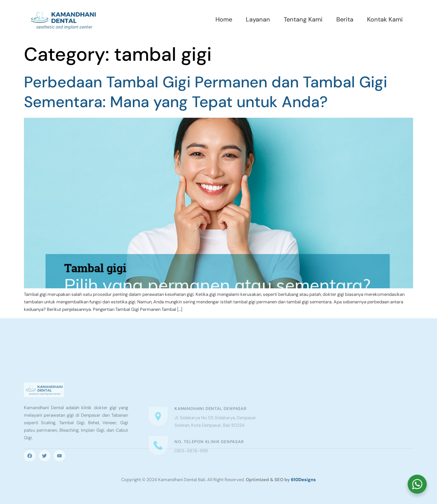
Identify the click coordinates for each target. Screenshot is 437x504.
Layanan (258, 19)
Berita (345, 19)
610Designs (303, 480)
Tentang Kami (303, 19)
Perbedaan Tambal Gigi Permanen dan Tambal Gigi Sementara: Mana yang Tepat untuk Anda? (206, 92)
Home (224, 19)
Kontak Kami (385, 19)
